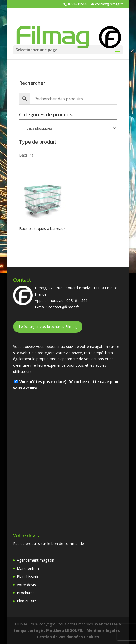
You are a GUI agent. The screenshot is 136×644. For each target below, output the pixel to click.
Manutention (28, 568)
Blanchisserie (28, 577)
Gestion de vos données (60, 637)
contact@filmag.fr (64, 307)
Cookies (92, 637)
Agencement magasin (35, 560)
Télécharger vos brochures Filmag (48, 327)
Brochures (26, 593)
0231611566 (77, 4)
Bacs (23, 155)
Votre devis (26, 585)
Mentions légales (103, 630)
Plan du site (27, 601)
